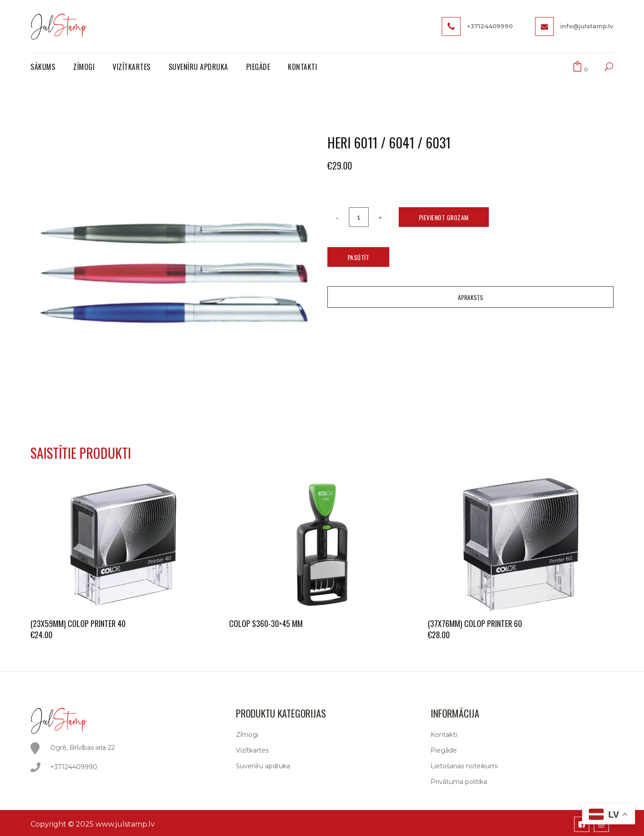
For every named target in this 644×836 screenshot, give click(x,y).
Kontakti (444, 735)
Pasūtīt (359, 257)
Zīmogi (247, 735)
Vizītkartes (252, 750)
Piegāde (444, 750)
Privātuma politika (459, 782)
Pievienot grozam (444, 217)
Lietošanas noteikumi (464, 766)
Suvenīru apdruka (263, 766)
